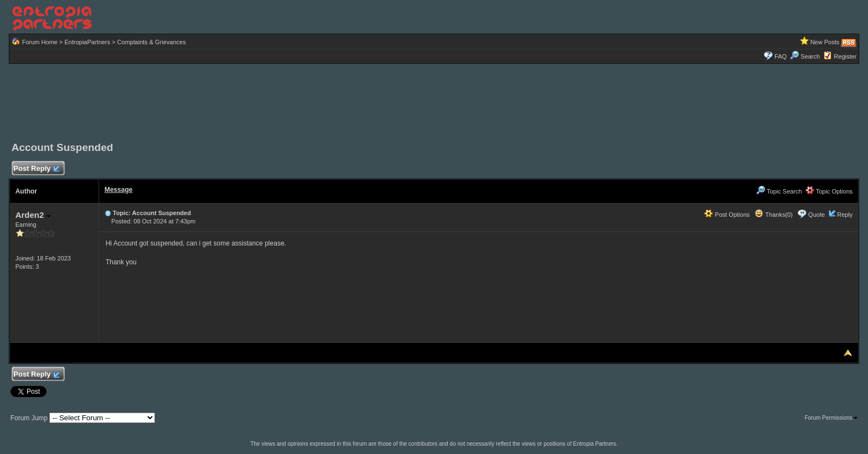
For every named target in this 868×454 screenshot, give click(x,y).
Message (119, 190)
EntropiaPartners (87, 42)
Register (845, 56)
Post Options (727, 215)
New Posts (825, 42)
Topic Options (829, 191)
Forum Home (40, 42)
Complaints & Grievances (152, 42)
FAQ (781, 56)
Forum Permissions (831, 418)
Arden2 (33, 215)
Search (805, 56)
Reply (845, 215)
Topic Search (779, 191)
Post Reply (37, 169)
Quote (817, 215)
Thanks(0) (773, 215)
